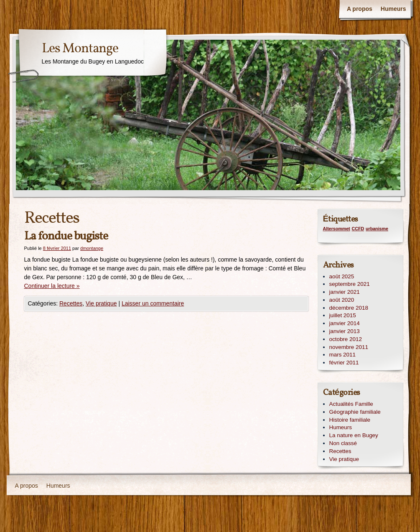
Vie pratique (101, 303)
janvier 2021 (345, 292)
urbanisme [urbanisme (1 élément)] (377, 229)
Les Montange (80, 49)
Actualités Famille (351, 404)
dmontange (92, 248)
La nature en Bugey (354, 435)
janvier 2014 (345, 323)
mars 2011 (343, 355)
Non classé (343, 443)
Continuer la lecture (52, 286)
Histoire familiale (350, 420)
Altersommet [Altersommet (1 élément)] (337, 229)
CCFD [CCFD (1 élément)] (358, 229)
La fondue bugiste (66, 236)
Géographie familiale (355, 412)
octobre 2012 (346, 339)
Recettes (71, 303)
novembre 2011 (349, 347)
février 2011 (344, 363)
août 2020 (342, 300)
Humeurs (393, 9)
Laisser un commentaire (153, 303)
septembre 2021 (350, 284)
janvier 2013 (345, 331)
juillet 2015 (343, 315)
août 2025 (342, 276)
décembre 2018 (349, 308)
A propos (360, 9)
